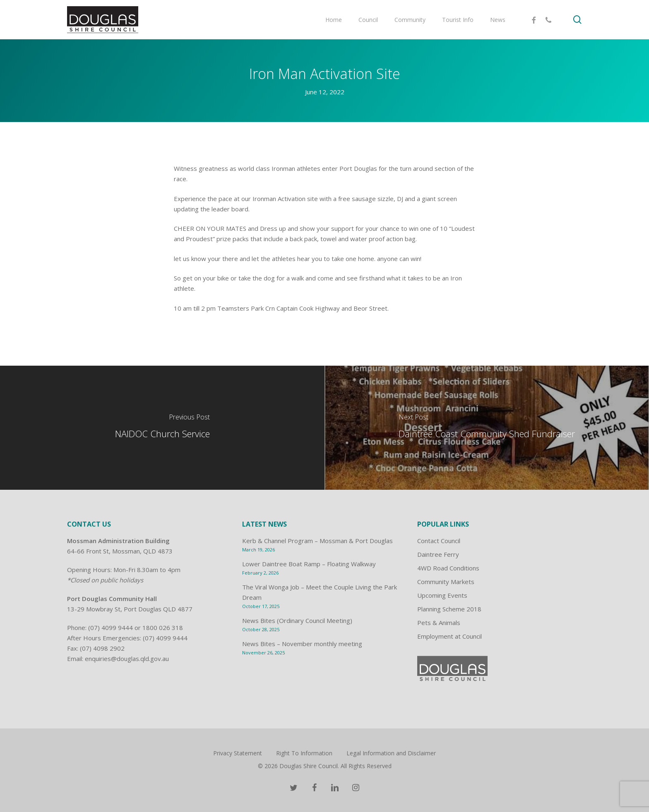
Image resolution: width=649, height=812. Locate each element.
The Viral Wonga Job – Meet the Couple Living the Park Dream (320, 592)
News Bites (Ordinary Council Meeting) (297, 620)
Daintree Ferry (438, 554)
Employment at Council (449, 636)
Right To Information (304, 753)
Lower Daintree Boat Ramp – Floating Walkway (309, 564)
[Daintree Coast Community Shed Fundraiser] (487, 428)
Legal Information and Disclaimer (391, 753)
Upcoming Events (442, 595)
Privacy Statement (238, 753)
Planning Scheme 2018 (449, 609)
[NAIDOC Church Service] (162, 428)
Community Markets (446, 582)
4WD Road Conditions (448, 568)
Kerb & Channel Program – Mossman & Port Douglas (317, 541)
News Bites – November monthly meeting (302, 644)
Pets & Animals (439, 623)
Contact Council (439, 541)
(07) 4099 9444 (111, 628)
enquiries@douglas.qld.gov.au (127, 659)
